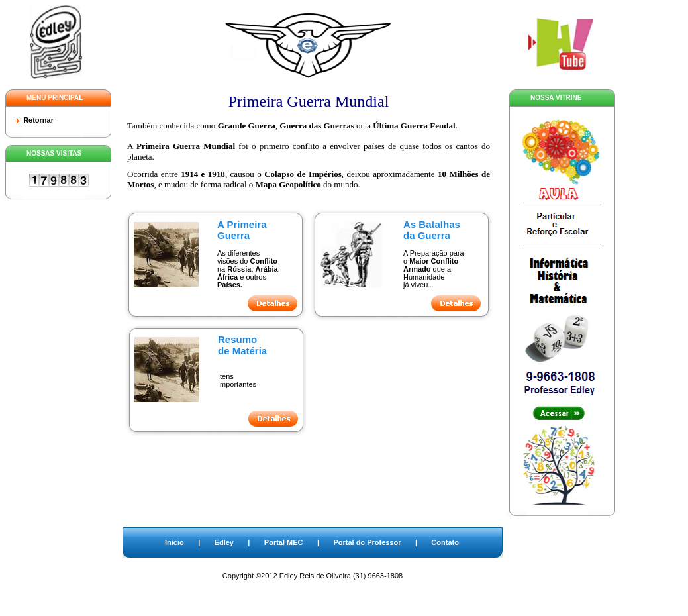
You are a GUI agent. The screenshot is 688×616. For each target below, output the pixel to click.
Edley (224, 542)
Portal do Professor (367, 542)
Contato (445, 542)
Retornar (38, 120)
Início (174, 542)
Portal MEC (284, 542)
